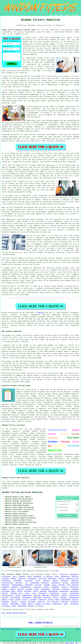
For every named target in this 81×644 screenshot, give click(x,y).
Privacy (78, 629)
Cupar (65, 604)
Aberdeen (43, 591)
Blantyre (64, 574)
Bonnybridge (66, 600)
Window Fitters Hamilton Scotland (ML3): (19, 30)
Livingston (6, 576)
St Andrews (48, 576)
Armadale (5, 587)
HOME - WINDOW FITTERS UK (40, 623)
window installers (38, 440)
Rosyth (41, 606)
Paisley (14, 602)
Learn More (69, 643)
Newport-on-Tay (72, 579)
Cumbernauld (27, 595)
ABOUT (62, 15)
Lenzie (11, 600)
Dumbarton (55, 595)
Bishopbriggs (26, 587)
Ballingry (52, 579)
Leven (38, 581)
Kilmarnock (22, 606)
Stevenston (65, 576)
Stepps (18, 600)
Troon (57, 576)
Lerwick (51, 600)
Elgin (14, 606)
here (57, 571)
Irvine (46, 587)
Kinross (25, 600)
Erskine (29, 589)
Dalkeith (41, 602)
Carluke (62, 585)
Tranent (12, 589)
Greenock (66, 589)
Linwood (23, 602)
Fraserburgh (74, 595)
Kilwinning (35, 583)
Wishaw (38, 604)
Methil (20, 591)
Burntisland (15, 598)
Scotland (40, 574)
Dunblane (5, 602)
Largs (65, 593)
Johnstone (75, 583)
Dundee (13, 579)
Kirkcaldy (47, 598)
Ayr (26, 583)
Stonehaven (32, 579)
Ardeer (4, 589)
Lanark (17, 595)
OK (76, 643)
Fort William (52, 602)
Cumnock (31, 606)
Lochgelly (37, 587)
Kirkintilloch (7, 583)
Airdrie (21, 589)
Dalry (15, 576)
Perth (29, 576)
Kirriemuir (6, 606)
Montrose (28, 591)
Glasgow (47, 585)
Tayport (64, 595)
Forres (56, 598)
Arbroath (5, 579)
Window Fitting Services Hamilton (22, 492)
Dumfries (75, 576)
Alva (34, 593)
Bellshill (43, 593)
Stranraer (22, 579)
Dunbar (55, 581)
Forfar (35, 591)
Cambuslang (64, 591)
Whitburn (19, 583)
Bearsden (46, 595)
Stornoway (47, 604)
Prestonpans (15, 604)
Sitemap (3, 629)
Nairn (13, 591)
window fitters (51, 83)
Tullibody (18, 581)
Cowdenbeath (27, 598)
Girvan (65, 583)
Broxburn (64, 598)
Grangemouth (74, 598)
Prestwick (56, 589)
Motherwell (46, 589)
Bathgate (65, 581)
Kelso (37, 589)
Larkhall (33, 600)
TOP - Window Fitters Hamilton (14, 613)
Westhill (45, 583)
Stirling (38, 585)
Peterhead (6, 591)
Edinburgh (75, 602)
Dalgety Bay (16, 593)
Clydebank (55, 587)
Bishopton (6, 585)
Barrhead (32, 602)
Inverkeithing (7, 595)
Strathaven (74, 604)
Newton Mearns (27, 604)
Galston (5, 604)
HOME (51, 15)
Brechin (46, 581)
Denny (57, 600)
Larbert (64, 587)
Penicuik (5, 598)
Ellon (27, 593)
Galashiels (6, 581)
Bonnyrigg (37, 598)
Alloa (54, 585)
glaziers (5, 452)
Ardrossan (29, 581)
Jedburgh (37, 595)
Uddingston (56, 583)
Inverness (42, 579)
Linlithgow (74, 591)
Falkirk (61, 579)
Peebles (22, 576)
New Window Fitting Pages (13, 629)
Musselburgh (53, 591)
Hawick (4, 600)
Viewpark (15, 587)
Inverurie (64, 602)
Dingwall (75, 589)
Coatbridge (74, 593)
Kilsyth (75, 600)
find (8, 482)
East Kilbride (73, 585)
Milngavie (37, 576)
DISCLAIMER (75, 15)
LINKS (56, 15)
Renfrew (5, 593)
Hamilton (41, 313)
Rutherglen (74, 587)
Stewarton (42, 600)
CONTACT (68, 15)
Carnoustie (74, 574)
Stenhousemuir (17, 585)
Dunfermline (55, 593)
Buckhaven (29, 585)
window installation (30, 446)
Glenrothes (57, 604)
